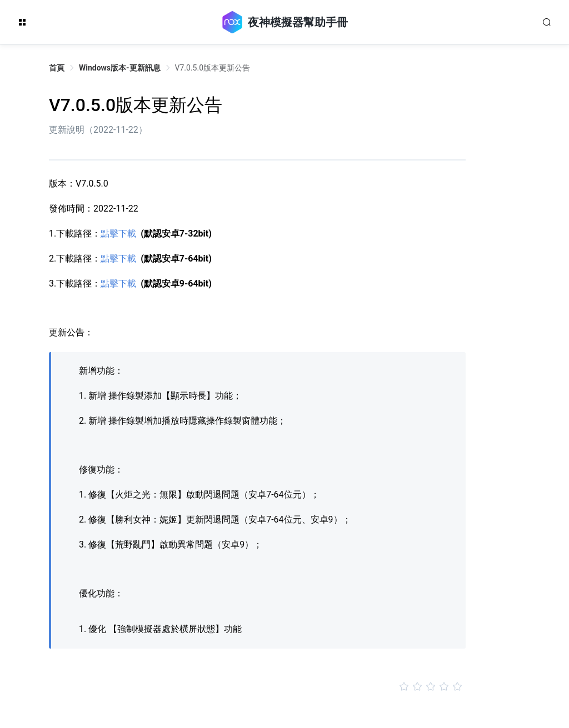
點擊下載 (118, 234)
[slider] (257, 687)
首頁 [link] (57, 68)
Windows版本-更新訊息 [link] (120, 68)
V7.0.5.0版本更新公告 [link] (213, 68)
